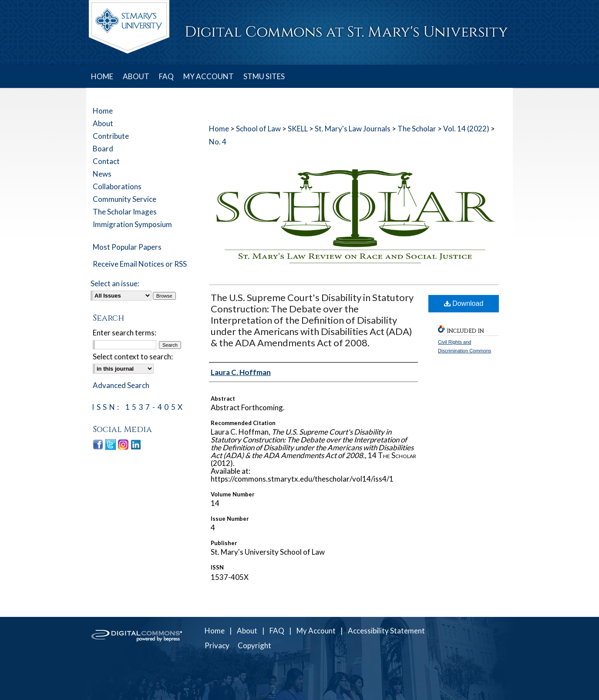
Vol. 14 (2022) (466, 129)
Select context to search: (133, 357)
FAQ (277, 631)
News (102, 174)
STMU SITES (264, 76)
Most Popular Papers (127, 247)
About (103, 123)
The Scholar (417, 129)
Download (464, 303)
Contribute (111, 136)
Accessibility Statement (386, 631)
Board (103, 149)
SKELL (298, 129)
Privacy (217, 645)
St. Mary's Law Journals (353, 129)
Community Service (125, 199)
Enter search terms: (125, 333)
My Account (316, 631)
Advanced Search (121, 385)
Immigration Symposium (132, 224)
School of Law (258, 129)
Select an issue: (115, 283)
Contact (106, 161)
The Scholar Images (125, 212)
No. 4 (218, 142)
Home (219, 129)
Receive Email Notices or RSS (140, 264)
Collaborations (117, 186)
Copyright (254, 645)
